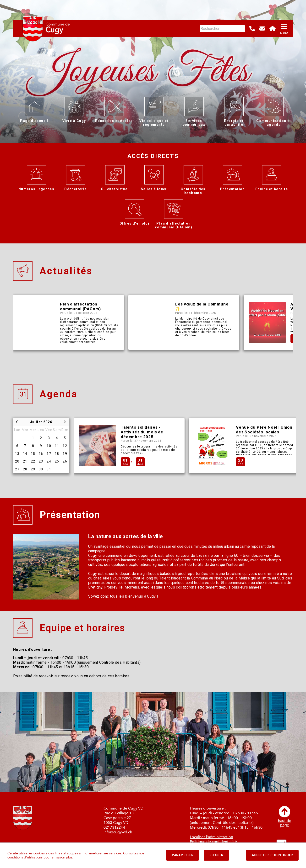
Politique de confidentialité (213, 842)
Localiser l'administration (211, 837)
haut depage (285, 817)
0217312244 (114, 827)
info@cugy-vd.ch (118, 832)
